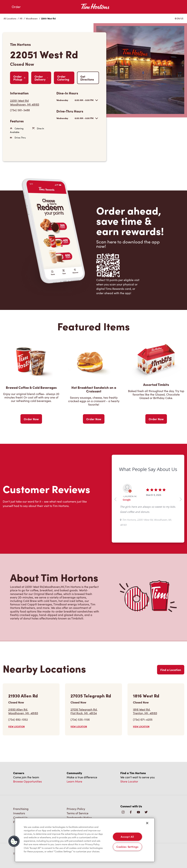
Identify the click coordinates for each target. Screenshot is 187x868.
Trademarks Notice (79, 818)
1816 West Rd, (145, 711)
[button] (14, 841)
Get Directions (87, 78)
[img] (146, 812)
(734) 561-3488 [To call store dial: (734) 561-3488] (20, 110)
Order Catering (63, 78)
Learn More (74, 781)
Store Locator (129, 781)
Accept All (127, 837)
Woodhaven (32, 18)
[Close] (147, 823)
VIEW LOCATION (16, 726)
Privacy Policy (76, 809)
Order (16, 7)
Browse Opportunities (27, 781)
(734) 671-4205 (143, 719)
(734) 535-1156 (80, 719)
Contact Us (20, 818)
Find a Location (171, 670)
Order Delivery (41, 78)
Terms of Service (78, 813)
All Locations (10, 18)
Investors (19, 813)
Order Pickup (19, 78)
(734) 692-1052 (18, 719)
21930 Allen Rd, (23, 711)
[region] (85, 840)
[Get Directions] (31, 102)
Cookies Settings (127, 847)
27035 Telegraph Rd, (84, 711)
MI (21, 18)
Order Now (31, 419)
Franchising (21, 809)
